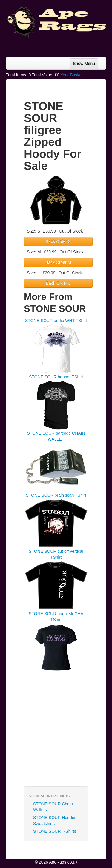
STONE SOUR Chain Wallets (53, 807)
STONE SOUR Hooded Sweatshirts (55, 821)
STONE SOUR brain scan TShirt (56, 495)
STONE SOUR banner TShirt (56, 377)
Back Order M (58, 262)
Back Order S (58, 241)
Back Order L (58, 283)
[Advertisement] (58, 45)
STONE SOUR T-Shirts (55, 831)
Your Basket (72, 75)
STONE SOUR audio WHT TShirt (56, 321)
